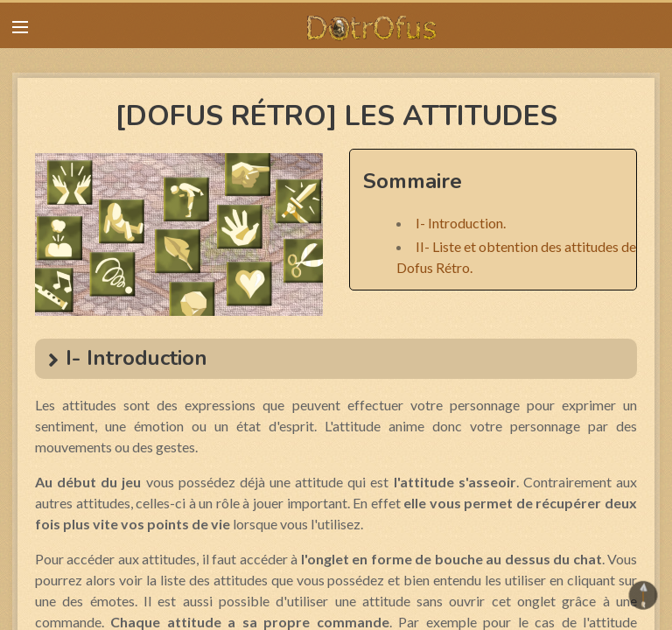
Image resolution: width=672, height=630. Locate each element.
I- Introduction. (461, 223)
